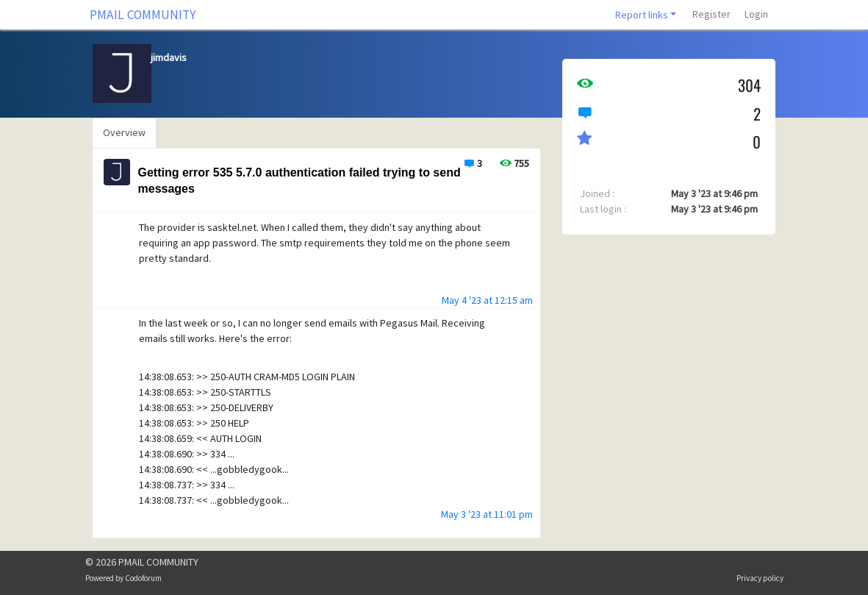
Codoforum (143, 578)
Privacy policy (760, 578)
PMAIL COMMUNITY (143, 15)
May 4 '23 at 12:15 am (487, 300)
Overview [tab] (124, 132)
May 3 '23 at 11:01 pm (487, 514)
